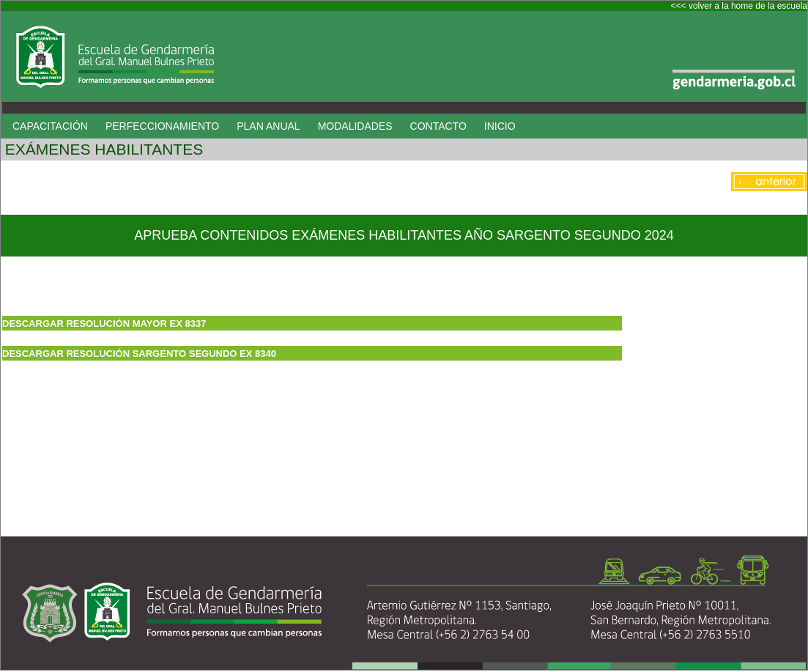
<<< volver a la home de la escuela (739, 6)
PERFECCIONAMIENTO (162, 126)
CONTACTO (438, 126)
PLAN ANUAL (268, 126)
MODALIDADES (355, 126)
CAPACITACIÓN (50, 126)
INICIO (500, 126)
